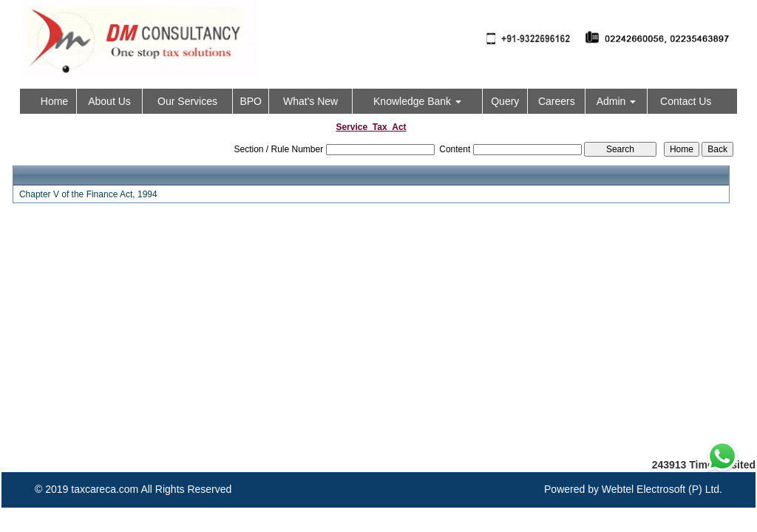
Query (505, 101)
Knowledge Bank (417, 101)
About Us (109, 101)
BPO (251, 101)
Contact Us (686, 101)
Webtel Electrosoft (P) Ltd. (662, 489)
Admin (617, 101)
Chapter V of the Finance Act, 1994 (88, 194)
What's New (310, 101)
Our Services (187, 101)
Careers (557, 101)
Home (54, 101)
